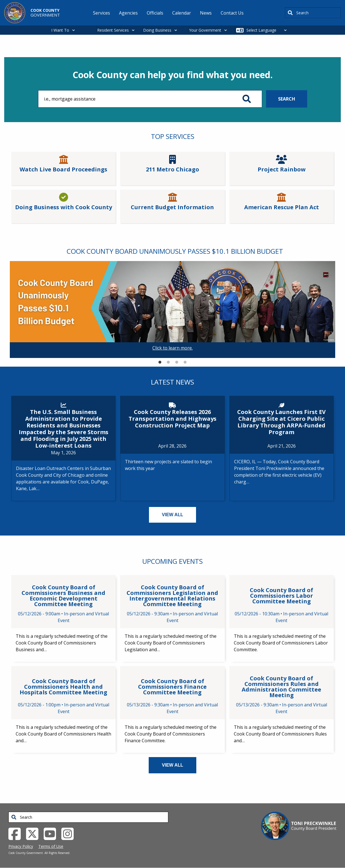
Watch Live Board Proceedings (63, 169)
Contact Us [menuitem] (232, 13)
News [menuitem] (206, 13)
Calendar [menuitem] (182, 13)
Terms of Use (51, 846)
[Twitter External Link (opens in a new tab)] (34, 833)
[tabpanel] (172, 309)
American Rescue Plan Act (282, 207)
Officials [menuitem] (155, 13)
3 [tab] (177, 362)
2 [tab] (168, 362)
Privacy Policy (21, 846)
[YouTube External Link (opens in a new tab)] (52, 833)
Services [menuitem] (102, 13)
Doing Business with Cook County (64, 207)
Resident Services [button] (113, 30)
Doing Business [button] (157, 30)
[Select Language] (268, 30)
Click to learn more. (172, 348)
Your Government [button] (205, 30)
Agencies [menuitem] (128, 13)
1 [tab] (160, 362)
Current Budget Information (172, 207)
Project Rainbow (282, 169)
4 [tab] (185, 362)
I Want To (60, 30)
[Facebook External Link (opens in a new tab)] (17, 833)
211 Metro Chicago (172, 169)
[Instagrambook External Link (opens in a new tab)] (70, 833)
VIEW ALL (172, 515)
